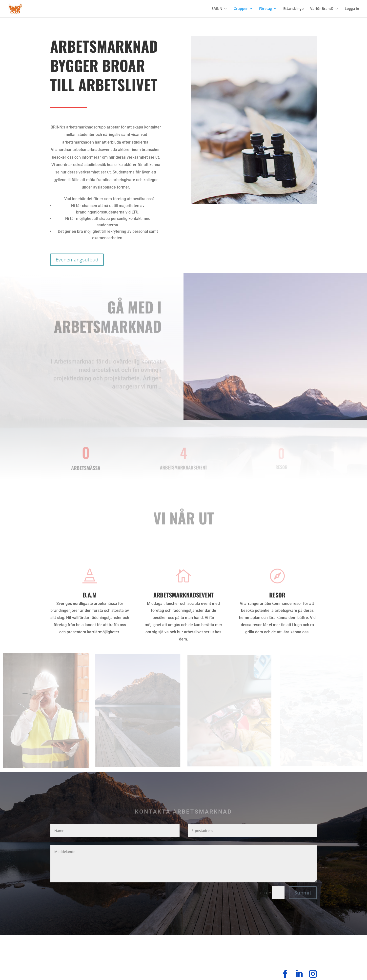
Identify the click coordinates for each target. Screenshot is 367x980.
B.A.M (90, 595)
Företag (265, 9)
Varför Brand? (322, 9)
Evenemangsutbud (77, 260)
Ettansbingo (294, 9)
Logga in (352, 9)
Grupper (241, 9)
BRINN (217, 9)
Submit (303, 893)
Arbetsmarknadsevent (183, 595)
